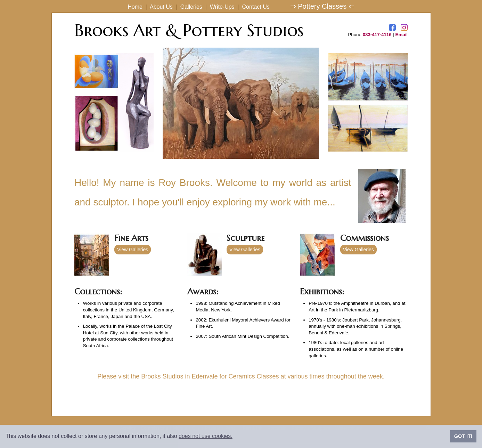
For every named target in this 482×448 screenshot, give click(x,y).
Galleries (191, 7)
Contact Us (256, 7)
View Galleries (133, 250)
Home (135, 7)
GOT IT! (463, 436)
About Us (161, 7)
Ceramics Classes (254, 376)
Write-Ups (222, 7)
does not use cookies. (206, 436)
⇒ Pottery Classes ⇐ (322, 6)
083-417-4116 (377, 35)
